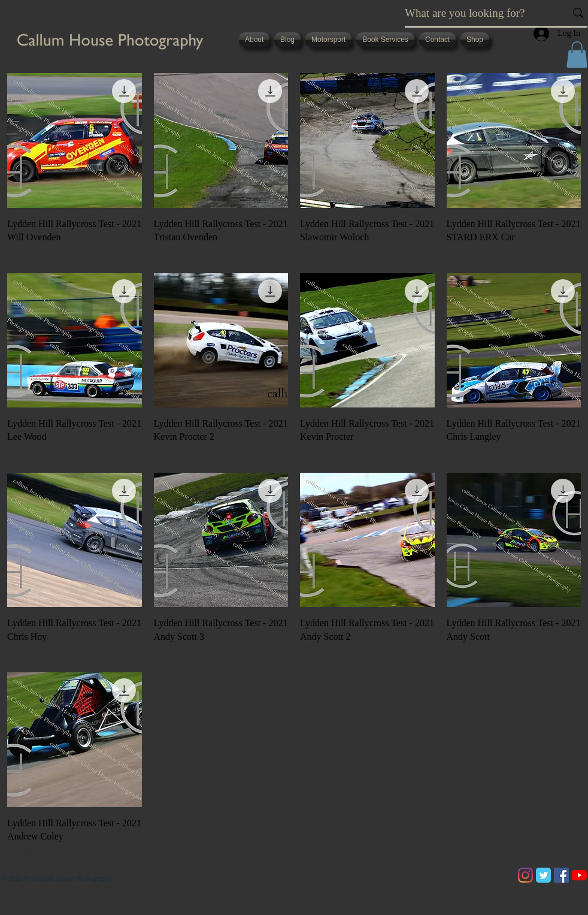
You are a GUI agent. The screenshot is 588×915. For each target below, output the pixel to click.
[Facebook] (561, 875)
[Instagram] (525, 875)
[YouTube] (579, 875)
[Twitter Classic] (543, 875)
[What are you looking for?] (476, 13)
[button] (577, 55)
